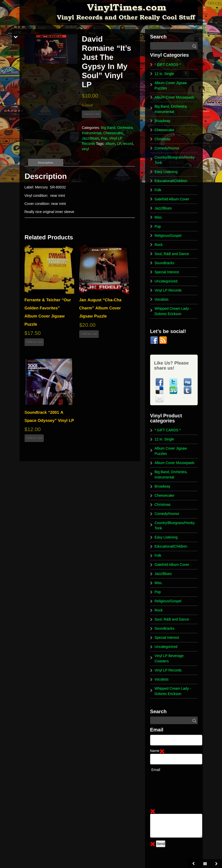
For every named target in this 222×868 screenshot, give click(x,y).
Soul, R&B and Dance (172, 254)
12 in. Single (164, 74)
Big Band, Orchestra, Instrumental (171, 109)
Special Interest (167, 272)
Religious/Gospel (168, 236)
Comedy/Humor (167, 148)
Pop (104, 138)
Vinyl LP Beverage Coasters (169, 658)
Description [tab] (46, 163)
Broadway (163, 121)
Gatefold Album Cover (172, 199)
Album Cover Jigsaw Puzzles (171, 85)
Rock (159, 245)
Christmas (163, 139)
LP (119, 144)
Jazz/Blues (90, 138)
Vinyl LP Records (168, 290)
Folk (158, 190)
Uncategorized (166, 281)
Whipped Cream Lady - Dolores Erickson (173, 311)
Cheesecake (113, 133)
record (128, 144)
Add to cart (92, 114)
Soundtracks (165, 263)
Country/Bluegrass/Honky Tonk (175, 160)
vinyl (85, 149)
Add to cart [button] (34, 342)
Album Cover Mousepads (175, 97)
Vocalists (162, 299)
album (110, 144)
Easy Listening (166, 172)
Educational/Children (171, 181)
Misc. (159, 217)
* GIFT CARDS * (168, 65)
